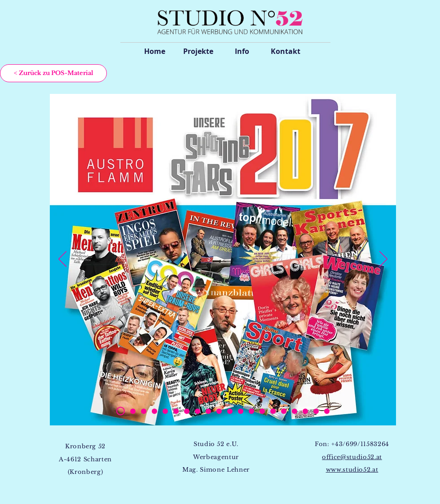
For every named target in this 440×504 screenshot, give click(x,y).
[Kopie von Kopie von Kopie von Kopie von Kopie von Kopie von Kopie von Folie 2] (208, 411)
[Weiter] (383, 260)
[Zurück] (62, 260)
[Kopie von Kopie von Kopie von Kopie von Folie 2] (133, 411)
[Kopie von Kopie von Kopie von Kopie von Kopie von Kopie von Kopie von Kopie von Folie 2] (219, 411)
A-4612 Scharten (85, 459)
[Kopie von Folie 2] (121, 411)
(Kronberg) (86, 472)
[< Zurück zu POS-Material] (53, 73)
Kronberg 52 (85, 446)
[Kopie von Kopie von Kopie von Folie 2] (165, 411)
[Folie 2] (144, 411)
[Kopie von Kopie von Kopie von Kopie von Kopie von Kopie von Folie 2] (198, 411)
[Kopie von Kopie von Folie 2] (154, 411)
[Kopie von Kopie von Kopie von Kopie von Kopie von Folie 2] (187, 411)
